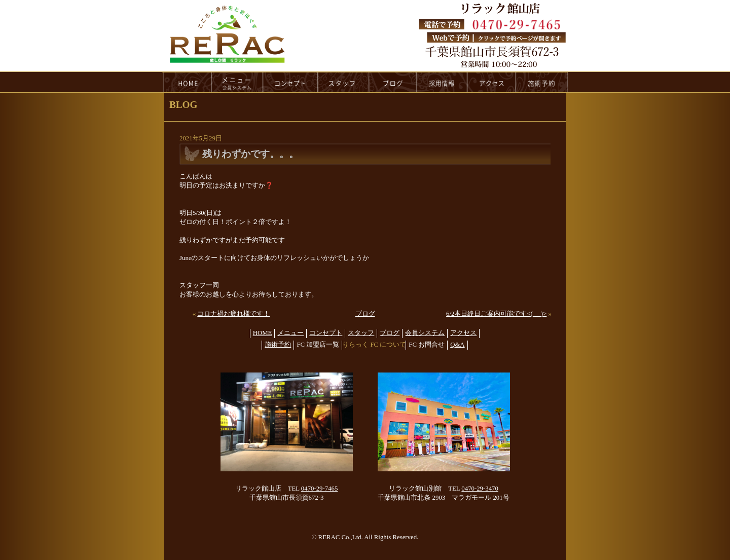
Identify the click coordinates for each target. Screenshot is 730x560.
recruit (442, 82)
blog (393, 82)
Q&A (457, 345)
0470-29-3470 (480, 489)
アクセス (463, 333)
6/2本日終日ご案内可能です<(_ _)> (496, 314)
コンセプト (326, 333)
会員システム (425, 333)
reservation (542, 82)
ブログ (365, 314)
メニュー (290, 333)
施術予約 (278, 345)
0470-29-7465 (320, 489)
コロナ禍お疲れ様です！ (233, 314)
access (492, 82)
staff (343, 82)
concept (290, 82)
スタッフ (361, 333)
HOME (187, 82)
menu (237, 82)
